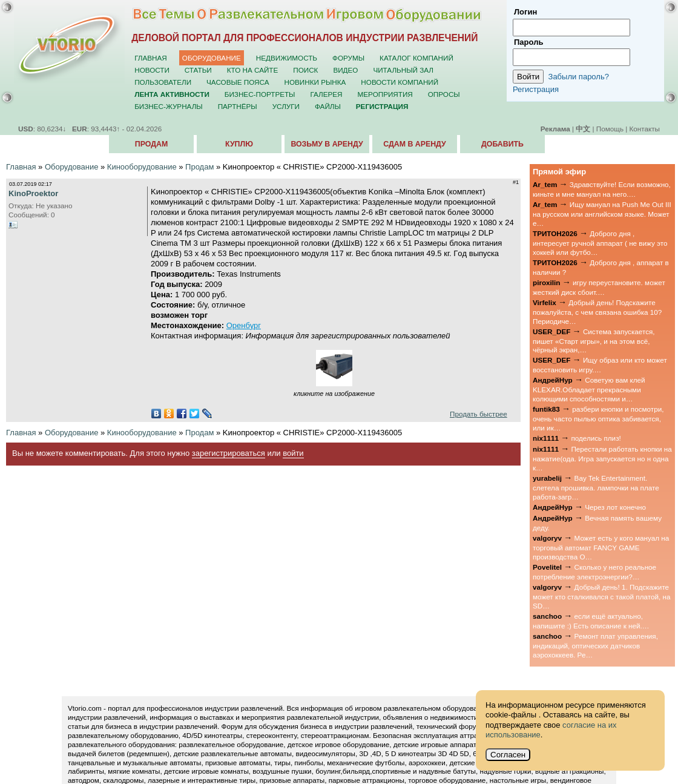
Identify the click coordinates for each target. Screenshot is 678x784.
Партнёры (238, 106)
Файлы (328, 106)
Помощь (610, 129)
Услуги (286, 106)
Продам (151, 144)
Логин (525, 12)
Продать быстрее (479, 414)
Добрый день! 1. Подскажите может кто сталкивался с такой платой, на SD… (601, 596)
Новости (152, 70)
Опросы (444, 94)
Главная (151, 58)
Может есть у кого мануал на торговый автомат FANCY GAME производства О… (601, 547)
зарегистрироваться (229, 453)
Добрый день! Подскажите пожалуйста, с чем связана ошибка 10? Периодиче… (597, 312)
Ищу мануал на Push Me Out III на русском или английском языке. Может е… (602, 214)
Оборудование (212, 58)
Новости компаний (400, 82)
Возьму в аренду (327, 144)
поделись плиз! (596, 438)
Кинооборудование (142, 167)
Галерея (326, 94)
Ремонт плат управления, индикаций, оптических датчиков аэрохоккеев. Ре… (595, 645)
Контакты (645, 129)
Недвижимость (287, 58)
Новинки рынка (315, 82)
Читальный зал (403, 70)
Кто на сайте (253, 70)
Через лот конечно (615, 507)
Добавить (502, 144)
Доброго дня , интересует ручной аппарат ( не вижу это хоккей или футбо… (600, 243)
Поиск (305, 70)
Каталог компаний (416, 58)
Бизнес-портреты (260, 94)
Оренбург (244, 325)
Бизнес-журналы (168, 106)
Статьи (198, 70)
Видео (345, 70)
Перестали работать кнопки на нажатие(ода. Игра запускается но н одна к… (602, 458)
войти (293, 453)
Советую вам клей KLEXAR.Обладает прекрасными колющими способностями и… (589, 389)
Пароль (528, 42)
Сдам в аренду (414, 144)
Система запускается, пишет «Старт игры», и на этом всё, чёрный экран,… (594, 341)
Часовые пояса (238, 82)
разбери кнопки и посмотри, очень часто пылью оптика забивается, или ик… (598, 418)
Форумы (348, 58)
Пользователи (163, 82)
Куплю (239, 144)
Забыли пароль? (579, 77)
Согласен (508, 755)
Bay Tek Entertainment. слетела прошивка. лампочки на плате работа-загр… (596, 487)
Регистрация (536, 89)
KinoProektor (33, 193)
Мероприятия (385, 94)
